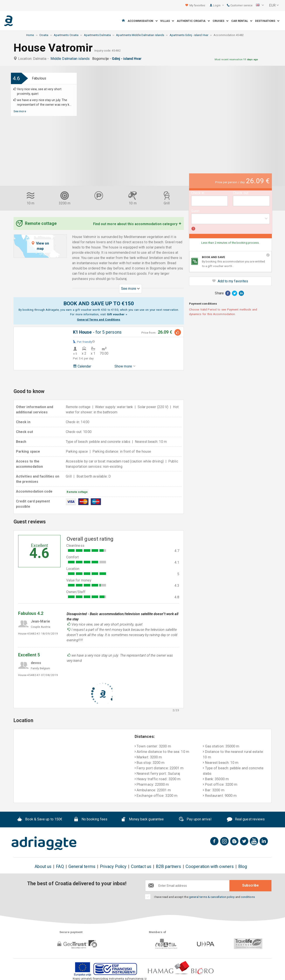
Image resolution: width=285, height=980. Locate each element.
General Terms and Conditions (99, 319)
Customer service (240, 5)
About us (43, 867)
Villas (167, 21)
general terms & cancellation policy (212, 897)
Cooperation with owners (210, 867)
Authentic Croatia (193, 21)
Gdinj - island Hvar (128, 59)
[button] (260, 5)
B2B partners (168, 867)
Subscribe (250, 885)
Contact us (141, 867)
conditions (248, 897)
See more (20, 111)
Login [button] (218, 5)
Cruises (221, 21)
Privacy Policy (113, 867)
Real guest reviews (246, 820)
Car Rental (242, 21)
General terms (82, 867)
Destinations (267, 21)
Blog (243, 867)
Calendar (82, 366)
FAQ (60, 867)
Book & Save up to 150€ (40, 820)
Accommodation (142, 21)
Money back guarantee (142, 820)
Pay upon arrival (195, 820)
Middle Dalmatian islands (71, 59)
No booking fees (90, 820)
